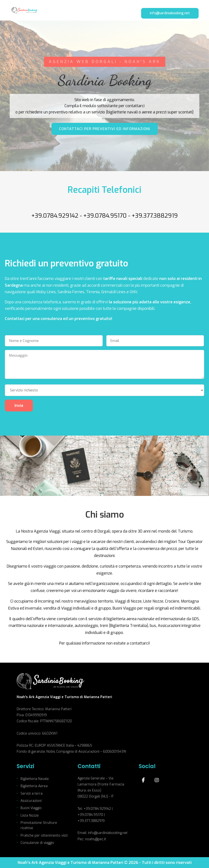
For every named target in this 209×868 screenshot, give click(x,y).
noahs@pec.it (96, 839)
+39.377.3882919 (155, 216)
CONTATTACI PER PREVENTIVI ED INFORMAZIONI (105, 129)
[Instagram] (157, 780)
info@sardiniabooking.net (170, 13)
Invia (19, 406)
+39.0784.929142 (55, 216)
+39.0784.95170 (105, 216)
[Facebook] (144, 780)
